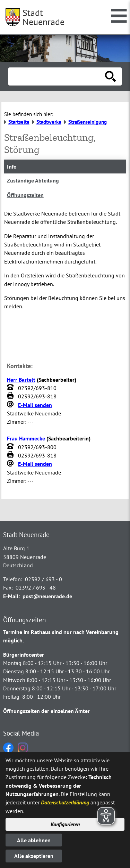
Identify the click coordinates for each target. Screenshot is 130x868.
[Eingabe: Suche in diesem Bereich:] (57, 76)
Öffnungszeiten (25, 195)
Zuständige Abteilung (33, 180)
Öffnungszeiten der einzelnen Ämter (46, 711)
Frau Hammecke (26, 438)
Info (12, 167)
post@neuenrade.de (47, 596)
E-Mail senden (35, 405)
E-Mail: (11, 596)
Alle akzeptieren (34, 856)
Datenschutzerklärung (65, 802)
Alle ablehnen (34, 840)
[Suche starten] (111, 76)
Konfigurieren (65, 824)
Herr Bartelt (21, 380)
